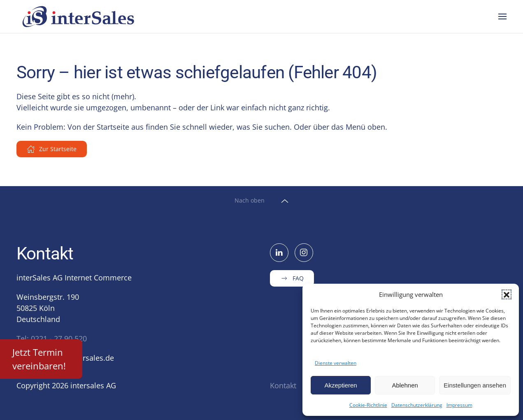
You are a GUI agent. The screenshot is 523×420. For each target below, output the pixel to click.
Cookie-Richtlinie (368, 405)
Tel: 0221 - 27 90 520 (52, 338)
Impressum (459, 405)
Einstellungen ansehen (475, 385)
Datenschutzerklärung (417, 405)
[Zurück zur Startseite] (79, 16)
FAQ (292, 278)
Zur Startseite (52, 149)
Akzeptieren (341, 385)
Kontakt (283, 385)
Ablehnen (405, 385)
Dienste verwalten (336, 363)
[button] (507, 294)
